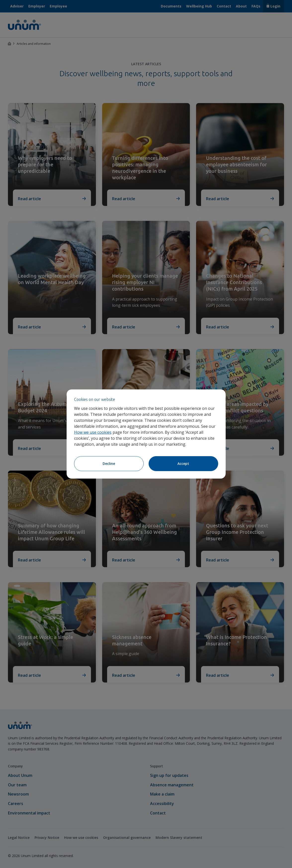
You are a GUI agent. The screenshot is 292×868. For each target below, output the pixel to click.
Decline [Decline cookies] (109, 464)
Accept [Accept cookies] (183, 464)
